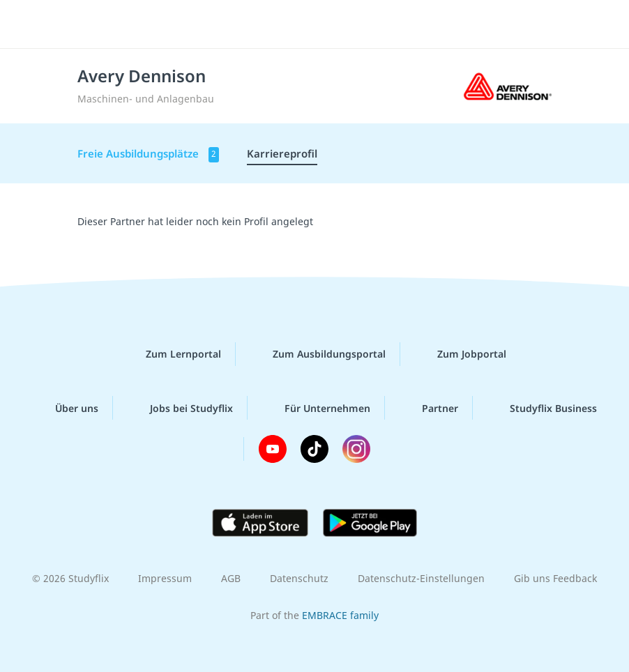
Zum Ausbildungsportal (318, 354)
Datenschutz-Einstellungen (421, 578)
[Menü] (31, 24)
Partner (429, 408)
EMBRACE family (340, 615)
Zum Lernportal (172, 354)
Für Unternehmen (316, 408)
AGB (231, 578)
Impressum (165, 578)
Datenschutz (299, 578)
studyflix (327, 24)
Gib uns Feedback (555, 578)
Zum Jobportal (461, 354)
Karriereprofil (282, 153)
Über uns (66, 408)
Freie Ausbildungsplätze (148, 154)
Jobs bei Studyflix (180, 408)
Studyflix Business (542, 408)
